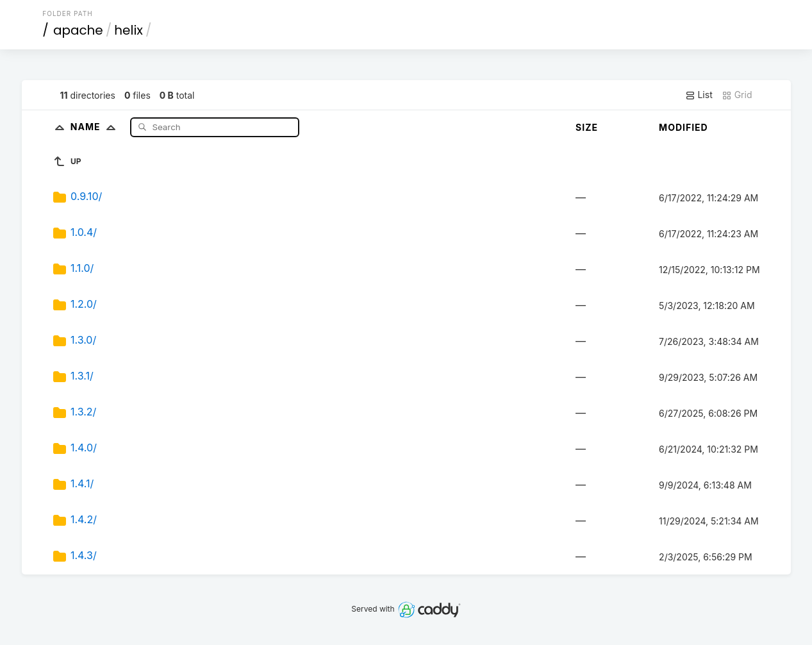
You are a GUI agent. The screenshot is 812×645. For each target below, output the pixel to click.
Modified (684, 127)
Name (96, 127)
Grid (737, 95)
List (699, 95)
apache (78, 30)
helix (128, 30)
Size (587, 127)
